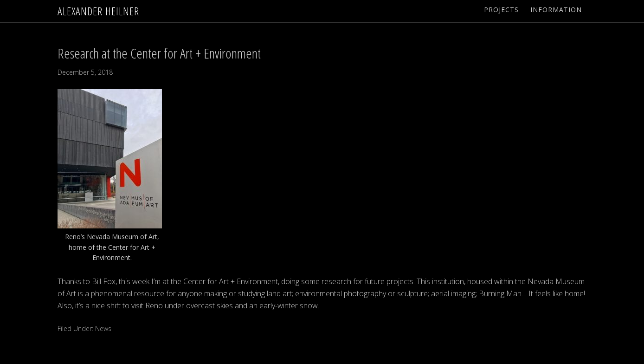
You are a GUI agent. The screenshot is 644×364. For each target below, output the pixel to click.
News (103, 328)
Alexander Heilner (98, 11)
